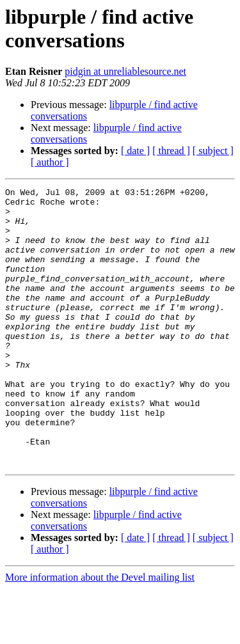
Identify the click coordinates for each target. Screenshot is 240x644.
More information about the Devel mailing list (100, 633)
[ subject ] (213, 151)
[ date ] (135, 151)
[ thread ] (171, 151)
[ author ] (50, 162)
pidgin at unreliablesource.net (125, 71)
